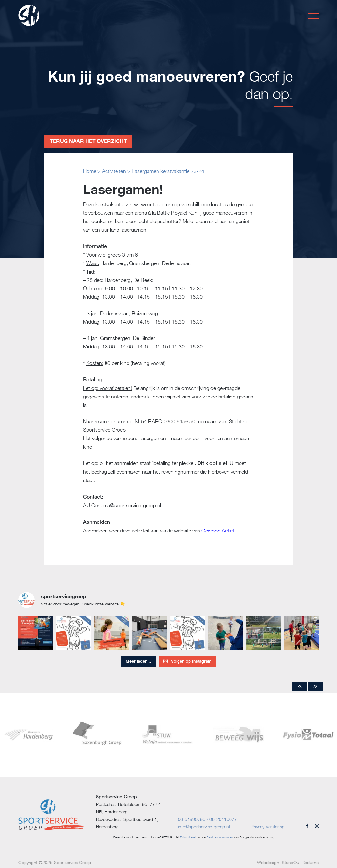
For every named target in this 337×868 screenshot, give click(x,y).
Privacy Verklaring (268, 827)
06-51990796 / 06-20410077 (207, 819)
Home (90, 171)
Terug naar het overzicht (88, 141)
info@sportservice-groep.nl (204, 827)
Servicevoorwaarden (220, 837)
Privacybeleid (189, 837)
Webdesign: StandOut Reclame (288, 862)
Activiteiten (114, 171)
